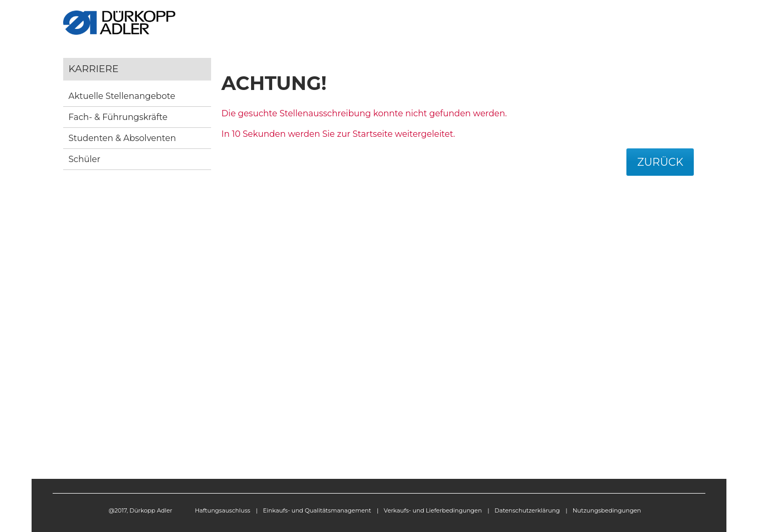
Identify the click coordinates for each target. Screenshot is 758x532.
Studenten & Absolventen (122, 138)
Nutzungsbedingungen (607, 510)
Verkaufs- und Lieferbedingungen (433, 510)
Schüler (84, 159)
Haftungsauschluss (222, 510)
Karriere (93, 69)
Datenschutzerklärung (527, 510)
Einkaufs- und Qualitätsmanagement (317, 510)
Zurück (660, 162)
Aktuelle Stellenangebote (122, 96)
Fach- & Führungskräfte (118, 117)
